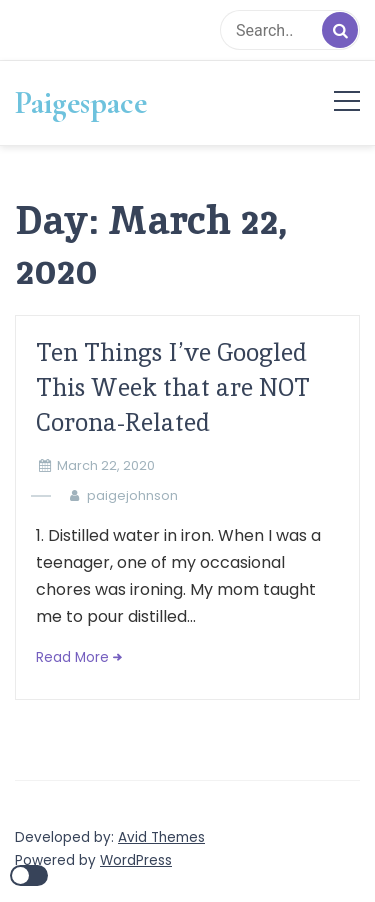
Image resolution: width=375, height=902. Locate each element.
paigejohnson (132, 495)
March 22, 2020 (106, 465)
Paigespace (81, 103)
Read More (72, 657)
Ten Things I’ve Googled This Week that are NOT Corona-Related (173, 387)
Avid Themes (161, 837)
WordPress (136, 860)
